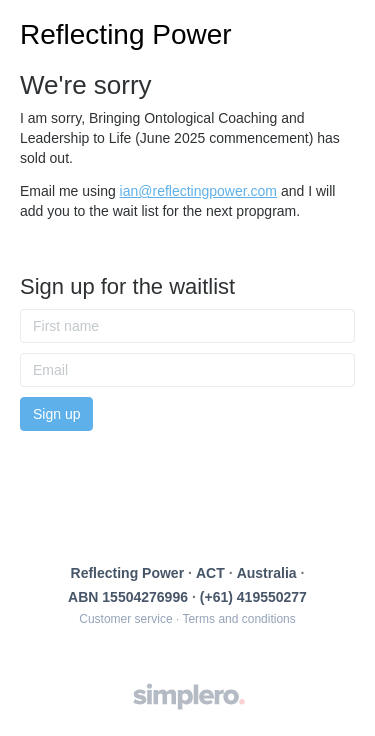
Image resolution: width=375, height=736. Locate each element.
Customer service (125, 619)
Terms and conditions (238, 619)
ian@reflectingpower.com (198, 191)
